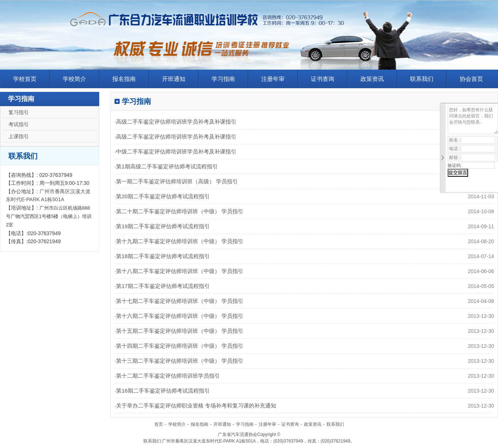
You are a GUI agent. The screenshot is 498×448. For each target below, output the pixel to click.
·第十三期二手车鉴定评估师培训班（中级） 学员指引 (179, 361)
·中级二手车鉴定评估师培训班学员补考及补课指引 (175, 151)
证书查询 (323, 79)
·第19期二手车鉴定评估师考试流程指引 (162, 226)
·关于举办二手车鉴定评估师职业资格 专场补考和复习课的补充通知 (195, 406)
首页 (159, 424)
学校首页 (25, 79)
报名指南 (124, 79)
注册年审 (273, 79)
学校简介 (74, 79)
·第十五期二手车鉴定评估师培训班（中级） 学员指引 (179, 331)
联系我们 (422, 79)
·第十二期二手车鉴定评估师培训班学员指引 (167, 376)
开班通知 (174, 79)
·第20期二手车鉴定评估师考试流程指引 (162, 196)
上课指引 (19, 136)
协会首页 (471, 79)
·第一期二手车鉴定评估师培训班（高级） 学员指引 (176, 181)
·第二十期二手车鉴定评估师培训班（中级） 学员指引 (179, 211)
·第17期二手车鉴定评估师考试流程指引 (162, 286)
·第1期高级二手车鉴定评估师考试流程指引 (166, 166)
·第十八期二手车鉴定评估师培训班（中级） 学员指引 (179, 271)
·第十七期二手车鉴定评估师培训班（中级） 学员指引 (179, 301)
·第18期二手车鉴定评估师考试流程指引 (162, 256)
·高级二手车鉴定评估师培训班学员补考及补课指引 (175, 122)
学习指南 (223, 79)
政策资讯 (372, 79)
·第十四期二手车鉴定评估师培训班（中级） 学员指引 (179, 346)
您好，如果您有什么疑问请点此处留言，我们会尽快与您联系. (473, 120)
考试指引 (19, 124)
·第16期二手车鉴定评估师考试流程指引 (162, 391)
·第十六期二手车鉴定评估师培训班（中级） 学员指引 (179, 316)
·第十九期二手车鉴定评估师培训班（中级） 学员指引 (179, 241)
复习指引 (19, 112)
